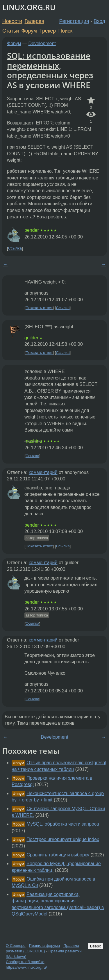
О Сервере (16, 946)
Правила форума (45, 946)
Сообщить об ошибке (25, 962)
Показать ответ (39, 308)
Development (42, 43)
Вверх (95, 946)
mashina (33, 441)
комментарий (43, 472)
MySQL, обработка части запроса (63, 824)
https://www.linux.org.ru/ (26, 967)
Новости (12, 21)
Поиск (66, 31)
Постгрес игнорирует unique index (63, 839)
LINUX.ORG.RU (29, 7)
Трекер (48, 31)
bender (32, 230)
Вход (99, 21)
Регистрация (74, 21)
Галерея (34, 21)
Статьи (11, 31)
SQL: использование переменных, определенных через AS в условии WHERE (50, 70)
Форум (29, 31)
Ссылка (15, 248)
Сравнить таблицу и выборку (58, 855)
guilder (31, 338)
